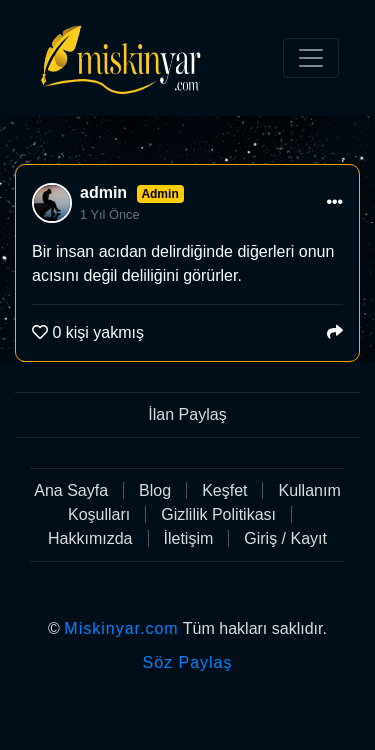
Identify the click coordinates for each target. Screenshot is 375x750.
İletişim (189, 538)
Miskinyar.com (121, 628)
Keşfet (224, 490)
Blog (155, 490)
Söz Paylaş (187, 662)
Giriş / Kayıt (285, 538)
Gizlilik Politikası (218, 514)
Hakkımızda (90, 538)
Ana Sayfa (71, 490)
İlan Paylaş (187, 414)
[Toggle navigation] (311, 58)
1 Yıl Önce (110, 214)
